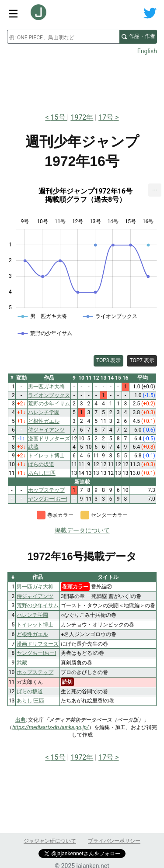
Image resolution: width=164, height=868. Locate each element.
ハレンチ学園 (32, 615)
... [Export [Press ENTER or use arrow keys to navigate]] (155, 188)
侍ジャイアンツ (35, 596)
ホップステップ (35, 672)
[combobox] (63, 37)
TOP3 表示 (109, 360)
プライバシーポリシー (114, 841)
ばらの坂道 (30, 692)
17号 (106, 117)
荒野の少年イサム (38, 605)
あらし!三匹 (30, 701)
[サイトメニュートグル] (13, 13)
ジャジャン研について (50, 841)
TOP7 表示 (142, 360)
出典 (21, 720)
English (147, 51)
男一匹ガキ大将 (35, 587)
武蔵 (22, 663)
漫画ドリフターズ (38, 644)
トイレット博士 (35, 625)
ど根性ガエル (32, 634)
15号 (59, 117)
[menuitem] (155, 190)
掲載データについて (82, 530)
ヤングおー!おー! (36, 653)
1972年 (82, 117)
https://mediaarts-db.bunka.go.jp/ (51, 727)
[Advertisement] (82, 81)
